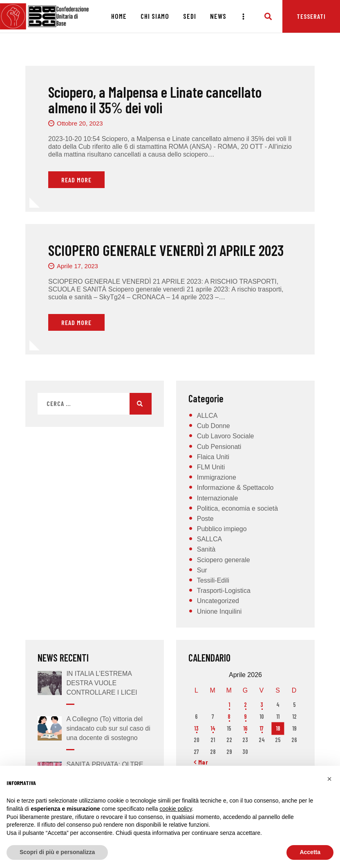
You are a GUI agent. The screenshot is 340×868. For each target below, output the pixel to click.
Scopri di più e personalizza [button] (57, 852)
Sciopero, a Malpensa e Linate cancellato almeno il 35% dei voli (155, 100)
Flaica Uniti (213, 457)
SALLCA (209, 539)
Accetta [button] (310, 852)
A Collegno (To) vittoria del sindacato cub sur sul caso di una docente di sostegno (108, 728)
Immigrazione (217, 477)
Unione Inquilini (219, 611)
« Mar (201, 762)
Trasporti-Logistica (224, 591)
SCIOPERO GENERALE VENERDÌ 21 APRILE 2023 (166, 250)
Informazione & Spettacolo (235, 488)
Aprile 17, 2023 (77, 266)
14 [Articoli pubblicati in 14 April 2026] (213, 728)
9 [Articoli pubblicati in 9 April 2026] (245, 717)
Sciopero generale (224, 560)
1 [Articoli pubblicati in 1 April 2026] (229, 705)
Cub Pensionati (219, 447)
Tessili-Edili (213, 580)
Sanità (206, 549)
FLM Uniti (211, 467)
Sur (202, 570)
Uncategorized (218, 601)
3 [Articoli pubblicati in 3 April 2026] (262, 705)
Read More (76, 180)
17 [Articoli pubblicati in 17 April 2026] (262, 728)
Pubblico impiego (222, 529)
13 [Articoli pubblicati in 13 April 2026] (196, 728)
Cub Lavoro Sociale (226, 436)
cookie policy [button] (176, 809)
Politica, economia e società (237, 508)
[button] (329, 779)
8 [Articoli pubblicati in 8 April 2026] (229, 717)
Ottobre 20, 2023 (80, 123)
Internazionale (218, 498)
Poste (205, 519)
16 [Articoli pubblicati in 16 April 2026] (245, 728)
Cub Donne (214, 426)
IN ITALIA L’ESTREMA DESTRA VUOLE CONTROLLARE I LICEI (102, 683)
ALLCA (207, 416)
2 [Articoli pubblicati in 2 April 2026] (245, 705)
